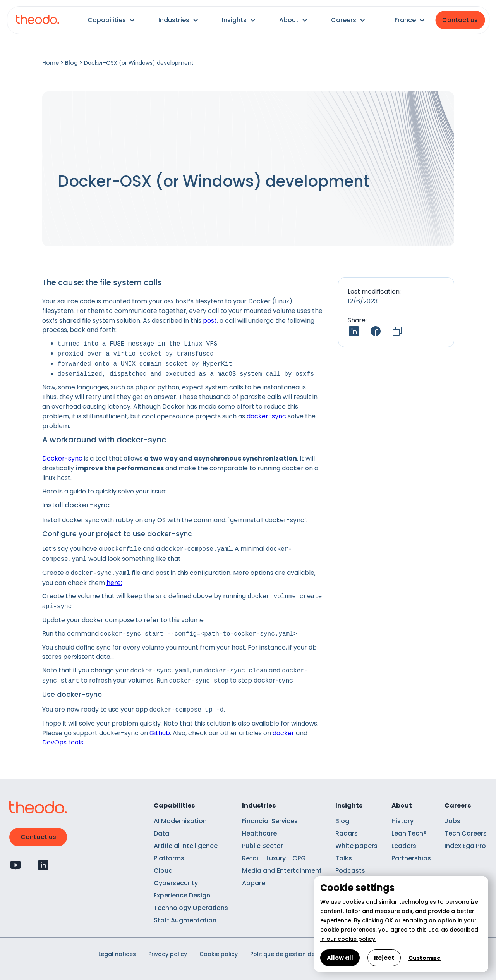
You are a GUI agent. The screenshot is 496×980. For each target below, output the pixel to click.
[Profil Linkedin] (43, 865)
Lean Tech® (409, 833)
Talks (344, 858)
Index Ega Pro (465, 846)
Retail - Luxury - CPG (274, 858)
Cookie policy (219, 954)
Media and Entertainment (282, 871)
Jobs (452, 821)
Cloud (163, 871)
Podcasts (350, 871)
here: (114, 583)
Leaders (404, 846)
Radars (347, 833)
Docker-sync (62, 458)
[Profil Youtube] (15, 865)
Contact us (460, 20)
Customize (425, 958)
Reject (384, 958)
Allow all (340, 958)
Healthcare (259, 833)
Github (160, 733)
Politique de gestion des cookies (296, 954)
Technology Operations (191, 908)
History (402, 821)
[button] (111, 20)
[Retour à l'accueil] (37, 20)
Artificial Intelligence (186, 846)
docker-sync (266, 416)
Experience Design (182, 895)
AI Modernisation (180, 821)
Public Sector (263, 846)
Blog (71, 63)
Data (161, 833)
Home (51, 63)
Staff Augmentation (185, 920)
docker (283, 733)
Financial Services (270, 821)
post (210, 321)
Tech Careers (466, 833)
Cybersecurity (176, 883)
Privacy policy (168, 954)
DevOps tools (63, 742)
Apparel (254, 883)
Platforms (169, 858)
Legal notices (117, 954)
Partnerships (411, 858)
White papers (356, 846)
